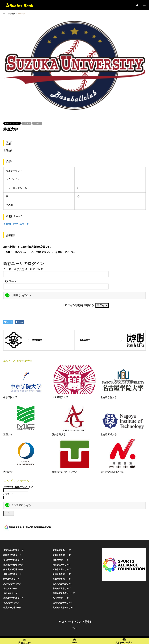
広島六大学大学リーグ (63, 584)
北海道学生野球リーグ (13, 550)
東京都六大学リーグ (12, 584)
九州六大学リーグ (61, 598)
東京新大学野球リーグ (13, 598)
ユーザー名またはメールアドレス (23, 269)
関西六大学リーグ (61, 560)
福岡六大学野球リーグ (63, 603)
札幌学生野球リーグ (12, 555)
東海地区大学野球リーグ (16, 224)
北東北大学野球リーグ (13, 565)
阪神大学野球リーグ (62, 574)
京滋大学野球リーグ (62, 579)
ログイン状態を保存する (79, 305)
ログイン (74, 628)
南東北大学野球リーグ (13, 570)
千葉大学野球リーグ (12, 608)
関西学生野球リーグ (62, 565)
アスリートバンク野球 (74, 622)
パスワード (10, 281)
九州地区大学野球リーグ (64, 608)
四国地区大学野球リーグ (64, 593)
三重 (37, 123)
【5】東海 (26, 123)
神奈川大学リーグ (11, 603)
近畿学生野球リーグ (62, 570)
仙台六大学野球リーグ (13, 560)
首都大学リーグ (10, 593)
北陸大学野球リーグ (12, 574)
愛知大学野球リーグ (62, 555)
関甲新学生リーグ (11, 579)
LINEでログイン (18, 295)
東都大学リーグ (10, 589)
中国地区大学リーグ (62, 589)
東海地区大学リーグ (12, 123)
